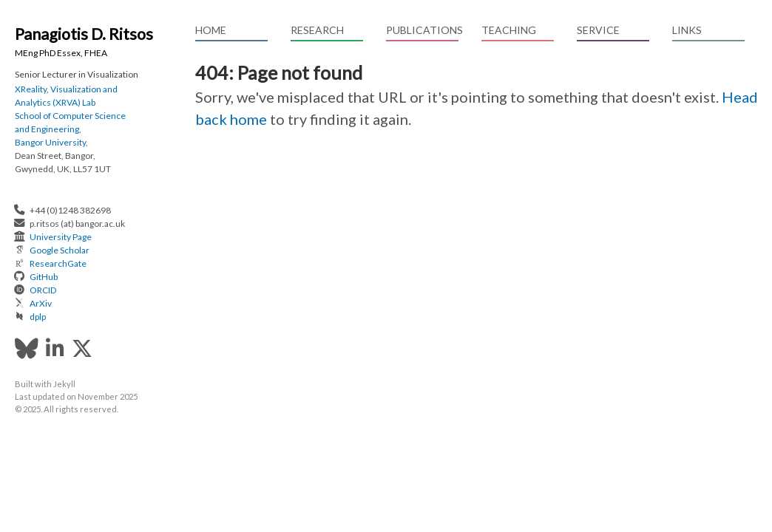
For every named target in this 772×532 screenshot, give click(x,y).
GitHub (44, 277)
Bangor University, (51, 142)
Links (687, 30)
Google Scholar (60, 250)
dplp (38, 317)
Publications (422, 30)
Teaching (509, 30)
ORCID (43, 290)
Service (598, 30)
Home (211, 30)
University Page (61, 237)
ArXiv (41, 303)
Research (317, 30)
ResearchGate (58, 263)
